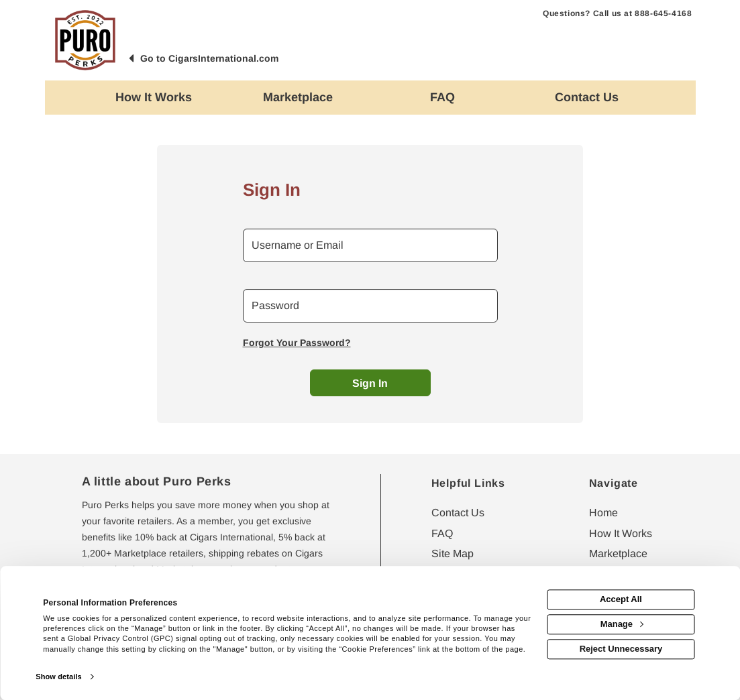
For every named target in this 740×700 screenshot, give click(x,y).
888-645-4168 (663, 13)
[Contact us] (587, 98)
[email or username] (370, 245)
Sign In (370, 383)
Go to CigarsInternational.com (209, 58)
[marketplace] (298, 98)
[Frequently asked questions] (442, 98)
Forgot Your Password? (297, 343)
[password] (370, 306)
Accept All (621, 600)
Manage (622, 624)
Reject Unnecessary (621, 649)
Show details (58, 677)
